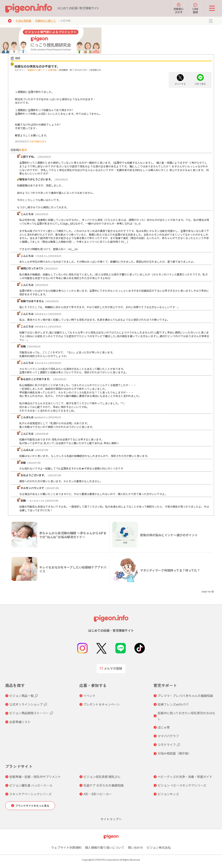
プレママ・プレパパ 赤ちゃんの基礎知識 (185, 696)
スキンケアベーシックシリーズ (30, 794)
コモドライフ (167, 745)
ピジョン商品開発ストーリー (29, 713)
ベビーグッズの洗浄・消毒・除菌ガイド (185, 777)
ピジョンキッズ (168, 794)
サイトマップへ (111, 819)
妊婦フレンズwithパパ (173, 704)
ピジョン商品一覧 (21, 696)
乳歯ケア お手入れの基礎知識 (104, 785)
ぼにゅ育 (164, 727)
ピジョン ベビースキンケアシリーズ (182, 785)
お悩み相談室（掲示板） (174, 753)
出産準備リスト (20, 722)
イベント (90, 696)
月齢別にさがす (179, 8)
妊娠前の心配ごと (46, 20)
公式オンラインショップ (26, 704)
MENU (211, 21)
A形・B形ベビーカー (98, 794)
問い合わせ (135, 847)
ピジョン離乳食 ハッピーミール (31, 785)
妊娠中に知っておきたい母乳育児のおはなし (186, 716)
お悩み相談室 (23, 20)
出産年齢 (52, 70)
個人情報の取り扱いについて (105, 847)
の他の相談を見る (38, 141)
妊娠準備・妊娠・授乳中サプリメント (35, 777)
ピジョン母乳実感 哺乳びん (102, 777)
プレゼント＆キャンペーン (102, 704)
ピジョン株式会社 (159, 847)
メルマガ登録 (111, 668)
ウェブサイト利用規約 (66, 847)
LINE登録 (195, 8)
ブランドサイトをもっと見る (32, 806)
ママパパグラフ (168, 736)
